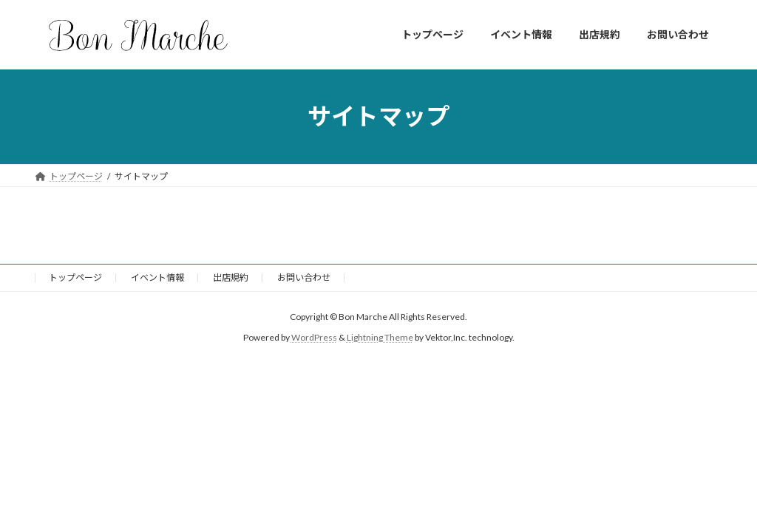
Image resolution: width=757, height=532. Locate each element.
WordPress (314, 337)
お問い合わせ (304, 277)
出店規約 (231, 277)
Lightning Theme (380, 337)
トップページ (75, 277)
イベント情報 (157, 277)
